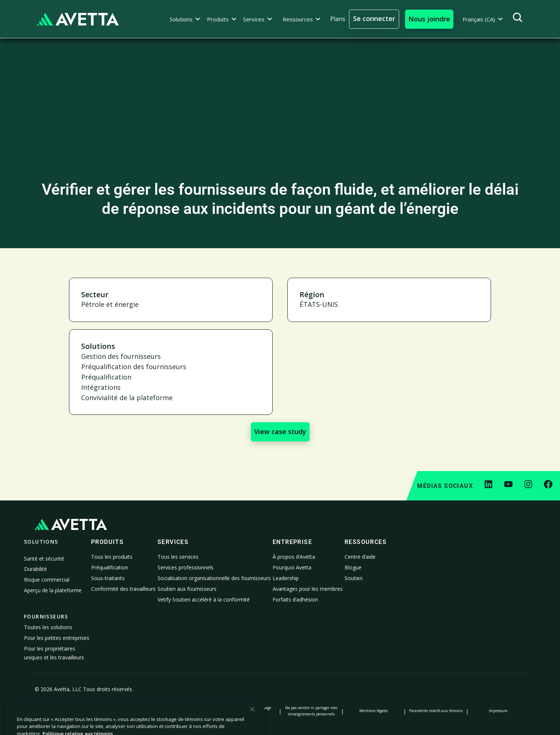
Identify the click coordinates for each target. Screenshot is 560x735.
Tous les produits (112, 557)
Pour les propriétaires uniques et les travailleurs (54, 653)
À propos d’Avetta (294, 557)
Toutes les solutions (48, 627)
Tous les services (178, 557)
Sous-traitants (108, 578)
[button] (185, 19)
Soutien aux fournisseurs (187, 589)
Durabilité (35, 569)
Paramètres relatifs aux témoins (436, 711)
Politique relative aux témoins (124, 711)
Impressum (498, 711)
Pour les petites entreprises (57, 638)
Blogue (353, 567)
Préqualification (110, 567)
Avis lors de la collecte (187, 711)
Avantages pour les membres (308, 589)
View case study (280, 431)
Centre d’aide (360, 557)
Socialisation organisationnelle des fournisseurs (214, 578)
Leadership (286, 578)
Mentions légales (374, 711)
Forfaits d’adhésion (295, 599)
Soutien (354, 578)
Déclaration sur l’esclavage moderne (249, 711)
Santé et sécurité (44, 559)
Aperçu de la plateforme (53, 590)
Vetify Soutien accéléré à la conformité (204, 599)
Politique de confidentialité (62, 711)
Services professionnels (186, 567)
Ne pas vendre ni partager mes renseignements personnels (311, 711)
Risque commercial (47, 580)
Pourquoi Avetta (292, 567)
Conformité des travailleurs (123, 589)
